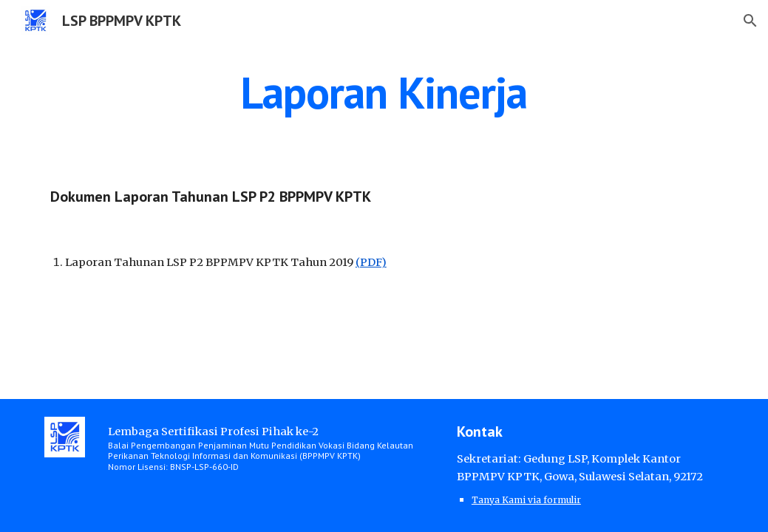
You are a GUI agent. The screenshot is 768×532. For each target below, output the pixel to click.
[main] (384, 92)
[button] (750, 21)
